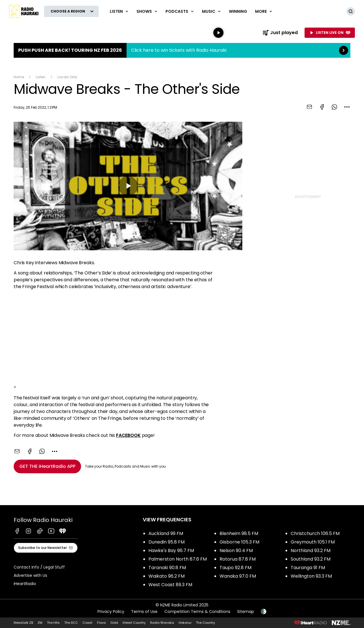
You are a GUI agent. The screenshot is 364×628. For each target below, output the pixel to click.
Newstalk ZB (23, 623)
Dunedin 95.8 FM (167, 542)
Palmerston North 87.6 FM (178, 559)
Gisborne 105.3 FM (239, 542)
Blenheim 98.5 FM (239, 533)
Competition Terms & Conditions (197, 612)
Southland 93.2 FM (311, 559)
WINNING (238, 11)
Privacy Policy (111, 612)
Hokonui (185, 623)
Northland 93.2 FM (311, 550)
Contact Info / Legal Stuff (39, 567)
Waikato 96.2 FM (167, 576)
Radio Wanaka (162, 623)
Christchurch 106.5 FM (315, 533)
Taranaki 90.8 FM (167, 568)
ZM (40, 623)
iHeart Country (134, 623)
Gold (114, 623)
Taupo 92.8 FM (235, 568)
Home (19, 77)
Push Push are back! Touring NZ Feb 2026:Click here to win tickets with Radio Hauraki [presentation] (182, 50)
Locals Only (67, 77)
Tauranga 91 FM (308, 568)
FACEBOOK (128, 435)
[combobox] (347, 107)
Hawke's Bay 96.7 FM (171, 550)
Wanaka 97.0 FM (238, 576)
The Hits (53, 623)
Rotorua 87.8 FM (238, 559)
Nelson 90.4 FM (236, 550)
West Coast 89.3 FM (170, 585)
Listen (41, 77)
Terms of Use (144, 612)
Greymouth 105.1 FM (313, 542)
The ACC (71, 623)
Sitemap (246, 612)
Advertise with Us (30, 575)
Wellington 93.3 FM (311, 576)
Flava (101, 623)
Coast (87, 623)
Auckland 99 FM (166, 533)
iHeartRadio (25, 584)
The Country (205, 623)
